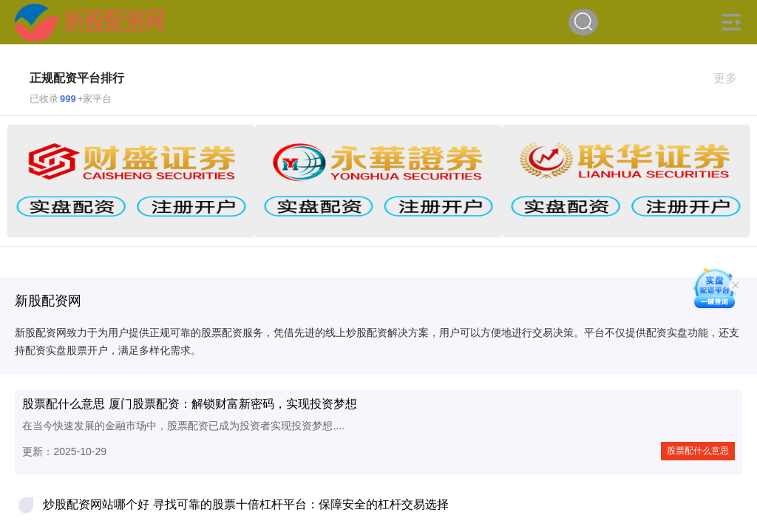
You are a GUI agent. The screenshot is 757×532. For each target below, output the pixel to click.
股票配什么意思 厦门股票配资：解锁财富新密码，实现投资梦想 (189, 404)
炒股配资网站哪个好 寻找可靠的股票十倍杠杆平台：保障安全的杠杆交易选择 (245, 504)
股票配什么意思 (698, 451)
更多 (731, 78)
